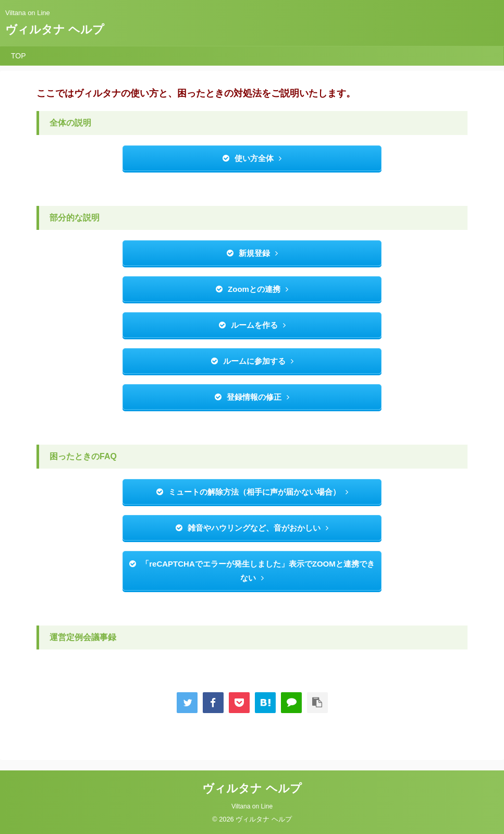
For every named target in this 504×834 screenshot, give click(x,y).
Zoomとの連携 (252, 289)
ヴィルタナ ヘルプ (55, 29)
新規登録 (252, 253)
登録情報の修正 (252, 397)
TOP (19, 56)
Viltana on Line (252, 806)
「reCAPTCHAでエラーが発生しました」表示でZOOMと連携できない (252, 571)
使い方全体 (252, 158)
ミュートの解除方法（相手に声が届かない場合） (252, 492)
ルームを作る (252, 325)
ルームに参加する (252, 361)
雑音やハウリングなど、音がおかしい (252, 528)
